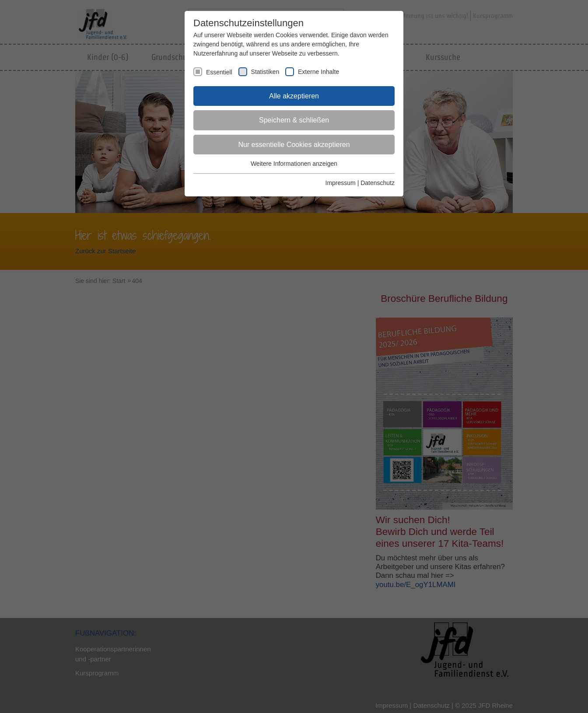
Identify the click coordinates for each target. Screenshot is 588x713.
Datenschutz (378, 183)
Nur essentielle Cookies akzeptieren (294, 145)
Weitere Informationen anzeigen (294, 164)
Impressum (341, 183)
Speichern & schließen (294, 120)
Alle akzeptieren (294, 96)
